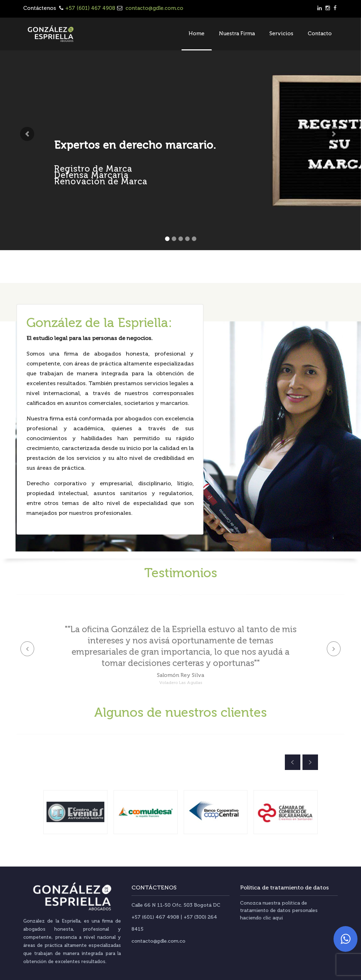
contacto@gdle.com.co (154, 8)
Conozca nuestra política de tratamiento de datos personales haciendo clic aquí (279, 910)
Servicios (281, 33)
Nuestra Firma (237, 33)
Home (197, 33)
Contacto (320, 33)
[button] (27, 134)
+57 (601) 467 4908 (90, 8)
